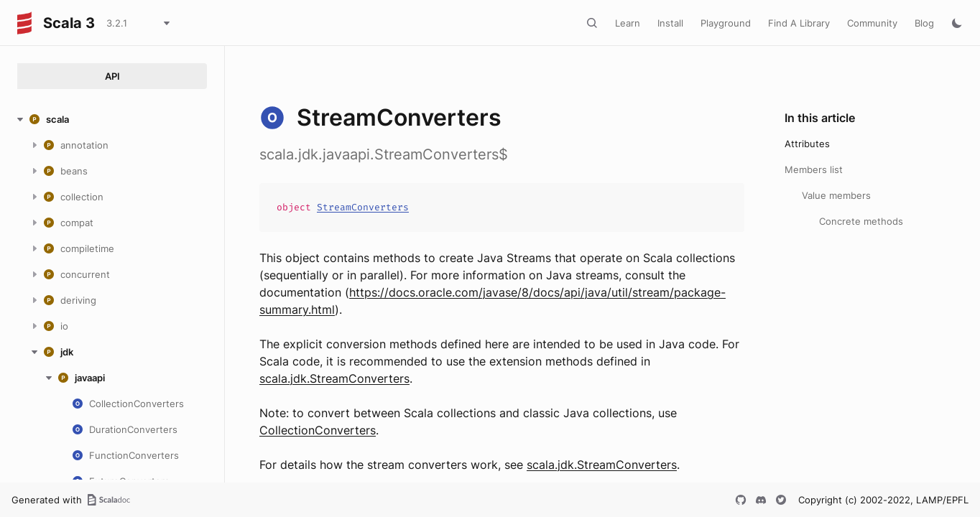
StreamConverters (363, 207)
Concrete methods (861, 221)
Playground (726, 23)
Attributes (807, 144)
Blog (924, 23)
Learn (628, 23)
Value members (836, 195)
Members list (814, 169)
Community (872, 23)
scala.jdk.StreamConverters (334, 378)
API (112, 76)
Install (670, 23)
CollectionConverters (318, 430)
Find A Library (799, 23)
